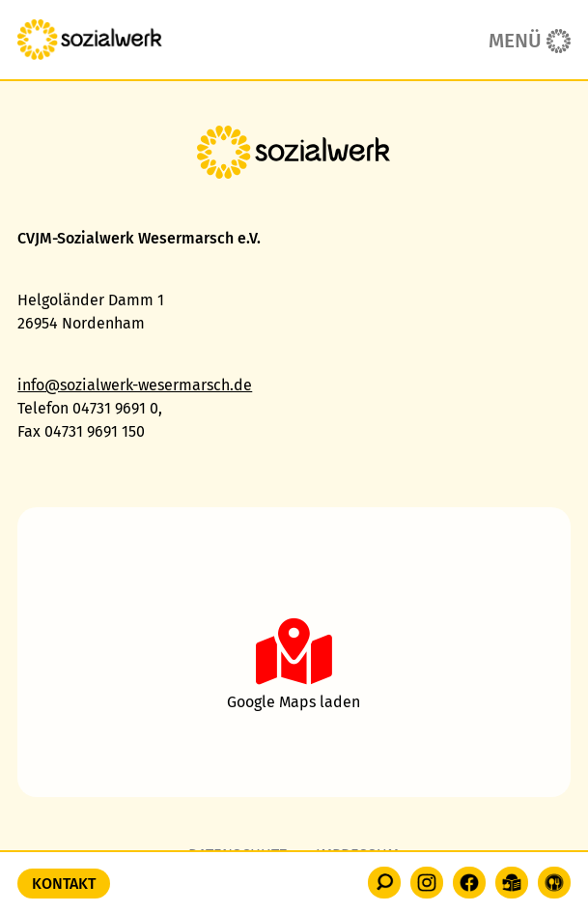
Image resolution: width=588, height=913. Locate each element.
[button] (384, 883)
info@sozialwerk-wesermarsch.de (135, 385)
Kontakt (64, 884)
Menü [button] (515, 41)
